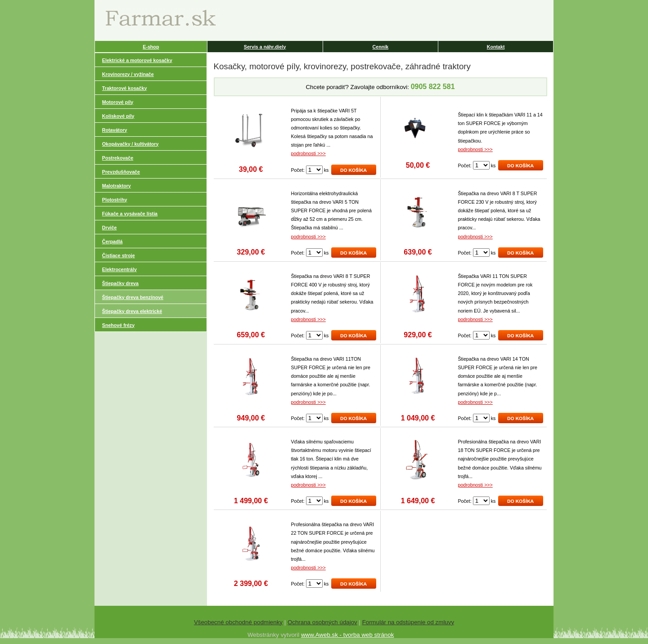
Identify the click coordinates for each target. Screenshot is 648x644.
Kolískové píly (118, 116)
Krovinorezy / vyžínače (128, 74)
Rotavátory (115, 130)
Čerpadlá (112, 241)
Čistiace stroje (119, 255)
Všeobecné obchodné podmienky (238, 622)
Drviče (110, 228)
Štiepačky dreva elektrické (132, 311)
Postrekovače (118, 158)
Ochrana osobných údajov (322, 622)
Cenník (381, 47)
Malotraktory (117, 186)
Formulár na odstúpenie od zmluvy (408, 622)
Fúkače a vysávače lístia (130, 214)
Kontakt (496, 47)
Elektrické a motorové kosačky (137, 60)
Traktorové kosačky (125, 88)
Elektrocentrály (119, 269)
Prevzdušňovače (121, 172)
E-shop (151, 47)
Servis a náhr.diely (265, 47)
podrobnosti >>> (308, 153)
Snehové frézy (118, 325)
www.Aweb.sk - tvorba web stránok (347, 635)
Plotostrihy (115, 200)
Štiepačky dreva (120, 283)
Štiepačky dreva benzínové (133, 297)
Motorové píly (118, 102)
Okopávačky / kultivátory (130, 144)
